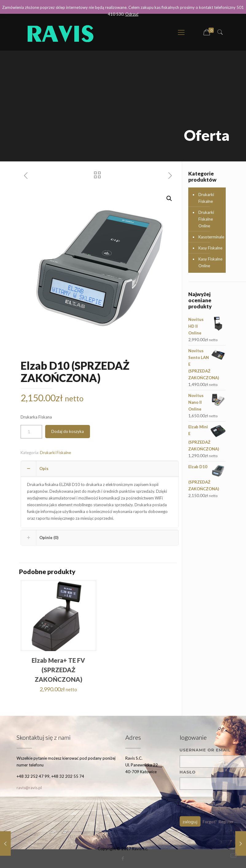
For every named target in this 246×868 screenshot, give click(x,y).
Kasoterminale (211, 237)
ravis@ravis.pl (29, 788)
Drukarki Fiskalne (55, 453)
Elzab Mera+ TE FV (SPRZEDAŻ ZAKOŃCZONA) (58, 670)
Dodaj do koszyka (68, 431)
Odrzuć (132, 14)
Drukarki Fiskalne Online (206, 219)
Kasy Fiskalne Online (210, 262)
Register (226, 822)
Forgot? (210, 822)
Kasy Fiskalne (210, 248)
